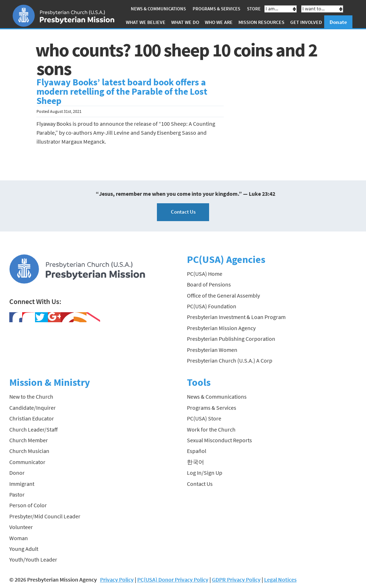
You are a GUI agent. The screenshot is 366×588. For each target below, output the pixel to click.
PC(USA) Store (204, 418)
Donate (338, 22)
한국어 (196, 462)
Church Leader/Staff (33, 429)
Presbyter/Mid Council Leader (45, 516)
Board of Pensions (209, 284)
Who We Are (219, 22)
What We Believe (146, 22)
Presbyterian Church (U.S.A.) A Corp (230, 360)
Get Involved (306, 22)
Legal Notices (280, 579)
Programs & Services (216, 9)
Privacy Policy (117, 579)
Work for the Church (211, 429)
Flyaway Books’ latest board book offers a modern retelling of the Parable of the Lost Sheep (122, 91)
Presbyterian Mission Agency (221, 328)
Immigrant (22, 484)
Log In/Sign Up (205, 473)
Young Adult (24, 549)
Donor (17, 473)
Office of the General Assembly (223, 295)
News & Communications (158, 9)
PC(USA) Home (205, 274)
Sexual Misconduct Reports (219, 440)
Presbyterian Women (212, 350)
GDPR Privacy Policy (236, 579)
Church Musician (29, 451)
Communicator (27, 462)
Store (254, 9)
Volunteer (21, 527)
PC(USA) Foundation (212, 306)
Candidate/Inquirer (33, 408)
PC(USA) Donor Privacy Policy (173, 579)
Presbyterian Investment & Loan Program (236, 317)
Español (197, 451)
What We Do (185, 22)
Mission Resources (261, 22)
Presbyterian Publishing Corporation (231, 339)
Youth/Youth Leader (33, 559)
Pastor (17, 494)
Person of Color (28, 505)
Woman (19, 538)
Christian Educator (32, 418)
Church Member (29, 440)
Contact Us (183, 212)
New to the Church (31, 397)
